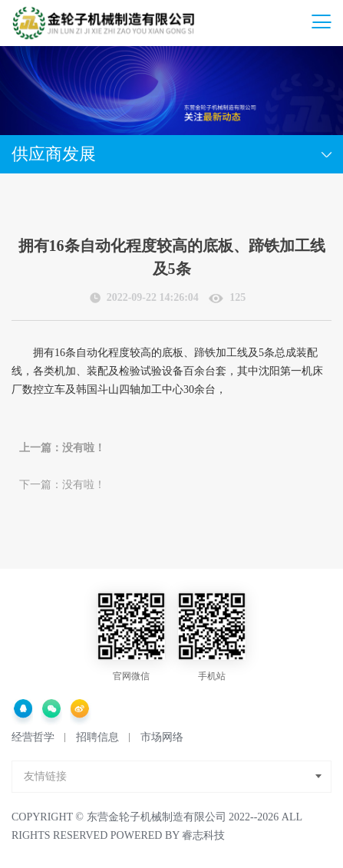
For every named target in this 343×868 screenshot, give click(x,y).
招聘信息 (97, 737)
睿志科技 (203, 835)
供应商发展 (54, 154)
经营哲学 (33, 737)
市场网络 (162, 737)
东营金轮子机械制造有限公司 (157, 817)
